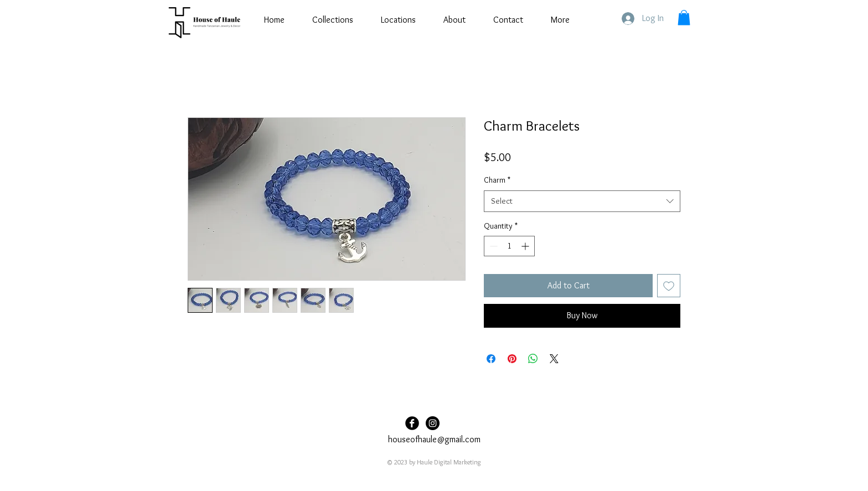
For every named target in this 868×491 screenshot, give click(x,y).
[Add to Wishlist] (669, 286)
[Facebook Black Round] (412, 423)
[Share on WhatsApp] (533, 359)
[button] (684, 17)
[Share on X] (554, 359)
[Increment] (526, 246)
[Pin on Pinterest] (512, 359)
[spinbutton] (509, 246)
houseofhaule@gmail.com (434, 439)
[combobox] (582, 201)
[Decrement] (492, 246)
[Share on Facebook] (491, 359)
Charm (497, 180)
